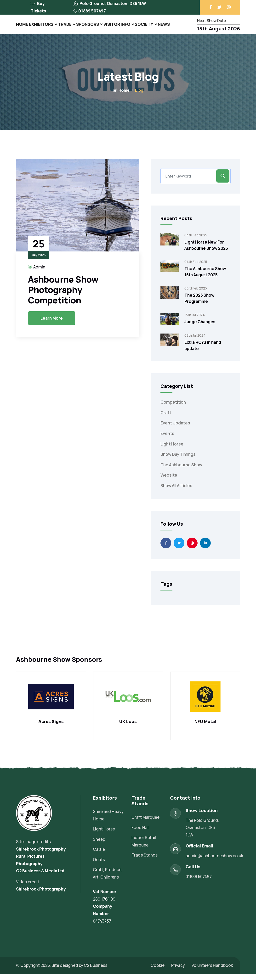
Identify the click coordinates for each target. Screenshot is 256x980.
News (167, 27)
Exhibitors (43, 27)
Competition (173, 408)
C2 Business (96, 971)
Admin (37, 273)
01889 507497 (92, 11)
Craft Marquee (145, 823)
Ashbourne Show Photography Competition (63, 296)
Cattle (99, 855)
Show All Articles (176, 492)
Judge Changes (200, 328)
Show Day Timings (178, 460)
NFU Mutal (205, 728)
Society (147, 27)
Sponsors (91, 27)
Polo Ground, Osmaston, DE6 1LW (113, 3)
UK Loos (128, 728)
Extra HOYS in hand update (203, 351)
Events (167, 439)
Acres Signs (51, 728)
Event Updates (175, 429)
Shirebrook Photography (41, 855)
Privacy (178, 971)
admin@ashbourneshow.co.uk (214, 862)
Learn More (52, 324)
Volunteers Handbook (212, 971)
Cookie (158, 971)
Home (23, 27)
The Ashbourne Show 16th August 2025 (205, 278)
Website (169, 481)
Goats (99, 866)
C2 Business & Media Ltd (40, 877)
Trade (67, 27)
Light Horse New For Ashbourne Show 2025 (206, 251)
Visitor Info (120, 27)
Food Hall (140, 833)
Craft (166, 419)
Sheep (99, 845)
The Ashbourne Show (181, 471)
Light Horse (172, 450)
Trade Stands (145, 861)
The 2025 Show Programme (199, 304)
